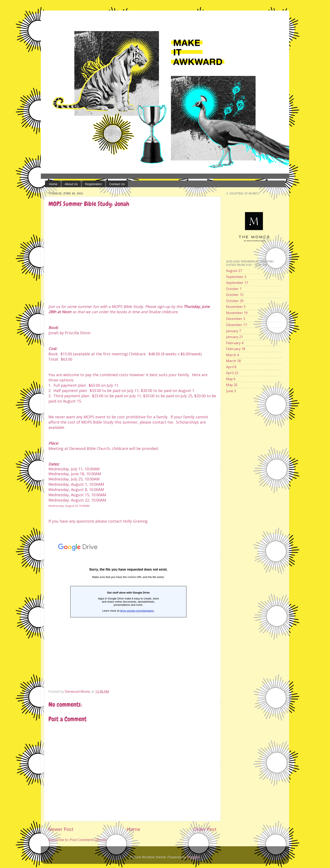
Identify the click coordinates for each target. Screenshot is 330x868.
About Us (71, 184)
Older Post (205, 829)
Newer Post (61, 829)
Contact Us (117, 184)
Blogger (193, 857)
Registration (93, 184)
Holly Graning (135, 521)
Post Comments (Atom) (88, 840)
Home (53, 184)
